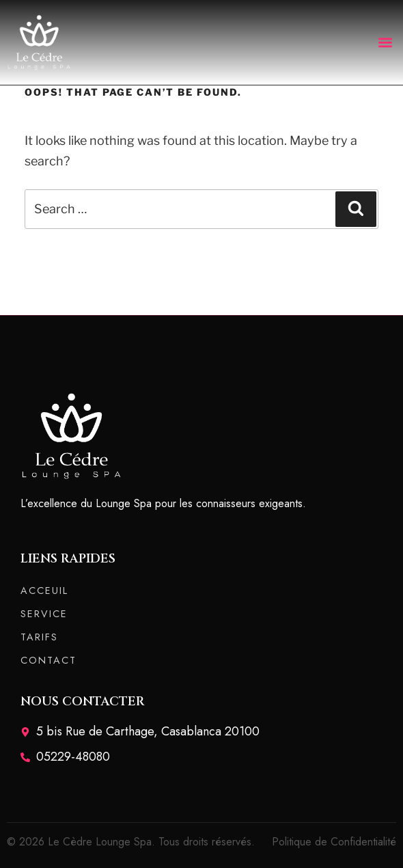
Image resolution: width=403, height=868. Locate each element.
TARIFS (39, 637)
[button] (385, 42)
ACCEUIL (44, 591)
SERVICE (44, 614)
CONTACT (48, 660)
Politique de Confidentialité (334, 842)
